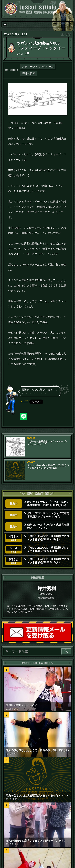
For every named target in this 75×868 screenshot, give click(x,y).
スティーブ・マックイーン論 (39, 67)
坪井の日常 (29, 73)
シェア (24, 401)
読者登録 (71, 641)
